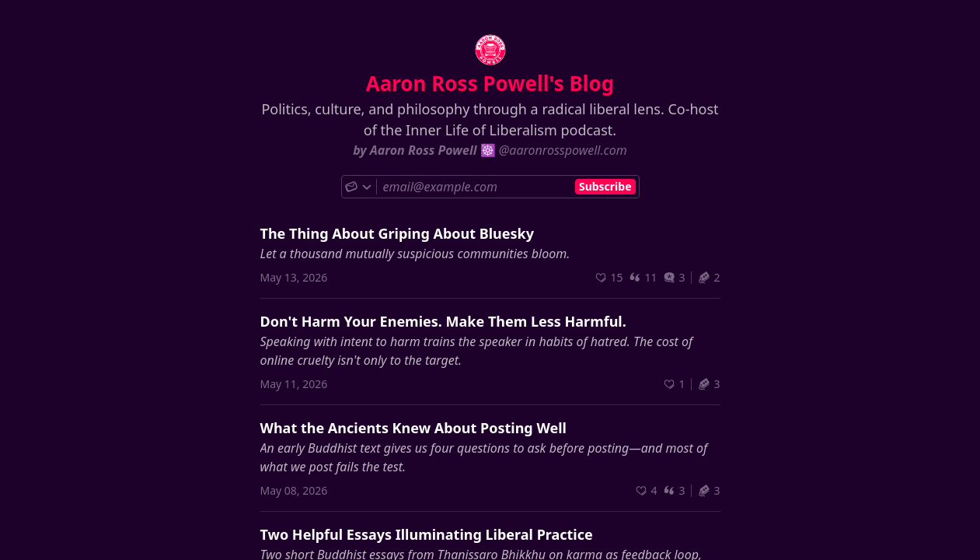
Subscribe (605, 186)
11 (643, 277)
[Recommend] (609, 277)
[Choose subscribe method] (359, 187)
